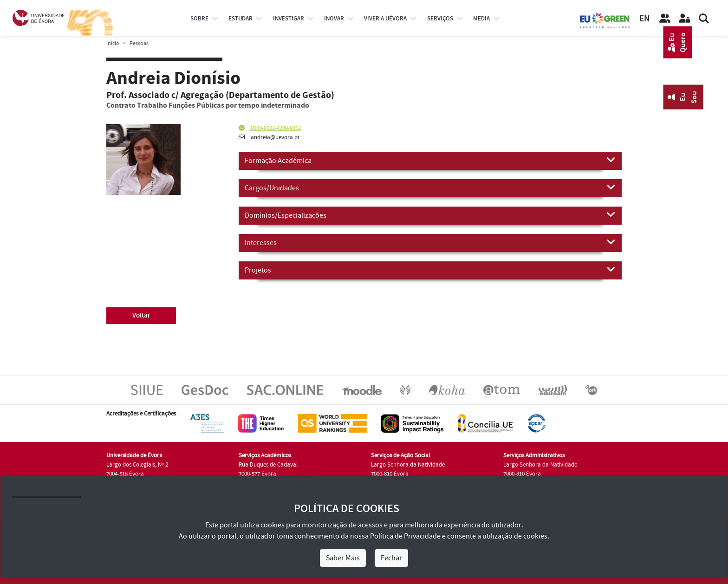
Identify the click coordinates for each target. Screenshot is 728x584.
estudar (240, 19)
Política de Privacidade (405, 536)
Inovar (334, 19)
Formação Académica (430, 160)
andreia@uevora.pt (269, 137)
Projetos (430, 270)
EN (644, 19)
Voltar (141, 315)
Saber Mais (343, 558)
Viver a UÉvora (385, 19)
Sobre (199, 19)
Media (481, 19)
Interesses (430, 242)
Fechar (391, 558)
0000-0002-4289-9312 (270, 128)
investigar (289, 19)
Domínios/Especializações (430, 215)
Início (113, 43)
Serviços (440, 19)
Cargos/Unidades (430, 188)
